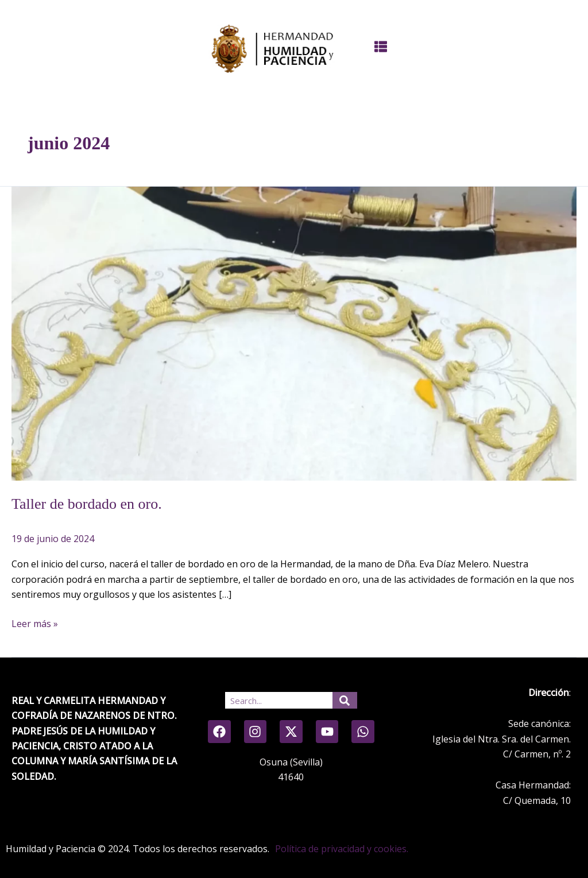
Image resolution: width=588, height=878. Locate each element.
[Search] (345, 700)
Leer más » (35, 623)
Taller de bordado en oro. (87, 504)
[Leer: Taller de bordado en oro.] (294, 332)
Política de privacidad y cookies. (342, 849)
